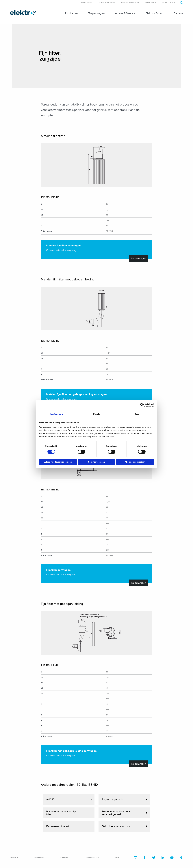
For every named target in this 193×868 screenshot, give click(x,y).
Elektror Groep (154, 13)
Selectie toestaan (96, 462)
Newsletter (87, 3)
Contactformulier (130, 3)
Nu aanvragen (139, 259)
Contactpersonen (107, 3)
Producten (71, 13)
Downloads (151, 3)
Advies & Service (125, 13)
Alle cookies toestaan (135, 462)
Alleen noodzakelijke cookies (58, 462)
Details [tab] (97, 414)
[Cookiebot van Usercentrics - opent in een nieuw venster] (142, 405)
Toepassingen (96, 13)
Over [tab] (137, 414)
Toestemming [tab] (56, 414)
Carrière (178, 13)
